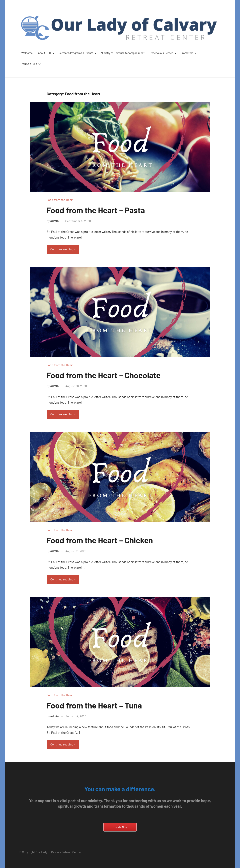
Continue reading (62, 249)
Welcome (27, 53)
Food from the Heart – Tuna (94, 705)
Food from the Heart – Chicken (100, 540)
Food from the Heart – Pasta (96, 210)
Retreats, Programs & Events (77, 53)
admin (54, 221)
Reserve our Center (162, 53)
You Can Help (30, 64)
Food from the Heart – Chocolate (104, 375)
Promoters (188, 53)
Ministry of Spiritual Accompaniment (123, 53)
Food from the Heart (60, 200)
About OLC (46, 53)
